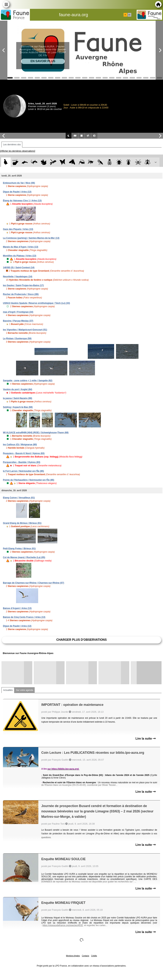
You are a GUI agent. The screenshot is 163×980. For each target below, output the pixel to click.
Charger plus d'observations (81, 640)
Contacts (85, 956)
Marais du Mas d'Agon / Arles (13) (21, 247)
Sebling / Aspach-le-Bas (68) (18, 407)
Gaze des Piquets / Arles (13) (18, 229)
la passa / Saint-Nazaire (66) (18, 398)
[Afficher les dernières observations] (18, 151)
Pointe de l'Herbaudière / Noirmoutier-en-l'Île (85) (29, 480)
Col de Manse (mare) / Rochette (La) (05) (24, 557)
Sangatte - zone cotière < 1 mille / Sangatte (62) (28, 381)
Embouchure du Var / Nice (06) (19, 183)
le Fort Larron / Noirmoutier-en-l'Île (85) (23, 471)
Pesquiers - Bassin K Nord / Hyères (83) (24, 453)
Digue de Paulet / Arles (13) (17, 192)
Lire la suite (146, 739)
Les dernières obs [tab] (12, 145)
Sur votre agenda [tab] (25, 690)
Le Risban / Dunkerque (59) (17, 339)
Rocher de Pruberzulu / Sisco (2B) (21, 294)
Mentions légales (73, 956)
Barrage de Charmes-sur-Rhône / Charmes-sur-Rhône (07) (33, 583)
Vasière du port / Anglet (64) (18, 389)
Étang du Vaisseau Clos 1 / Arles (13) (22, 201)
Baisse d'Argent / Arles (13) (17, 608)
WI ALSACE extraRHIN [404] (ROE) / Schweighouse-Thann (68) (36, 433)
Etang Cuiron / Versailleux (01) (19, 498)
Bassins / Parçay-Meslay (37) (18, 321)
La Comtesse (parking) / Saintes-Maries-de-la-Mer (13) (31, 238)
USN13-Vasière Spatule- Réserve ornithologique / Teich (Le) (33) (36, 303)
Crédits (94, 956)
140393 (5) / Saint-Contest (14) (19, 268)
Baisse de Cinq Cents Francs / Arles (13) (24, 617)
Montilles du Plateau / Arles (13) (20, 256)
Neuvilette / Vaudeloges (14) (18, 277)
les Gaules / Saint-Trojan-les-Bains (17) (23, 285)
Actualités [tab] (8, 690)
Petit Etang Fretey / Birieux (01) (19, 549)
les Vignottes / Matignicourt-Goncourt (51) (25, 330)
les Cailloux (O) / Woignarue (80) (20, 445)
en (129, 15)
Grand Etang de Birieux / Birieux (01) (22, 523)
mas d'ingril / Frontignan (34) (18, 312)
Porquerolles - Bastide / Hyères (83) (22, 462)
